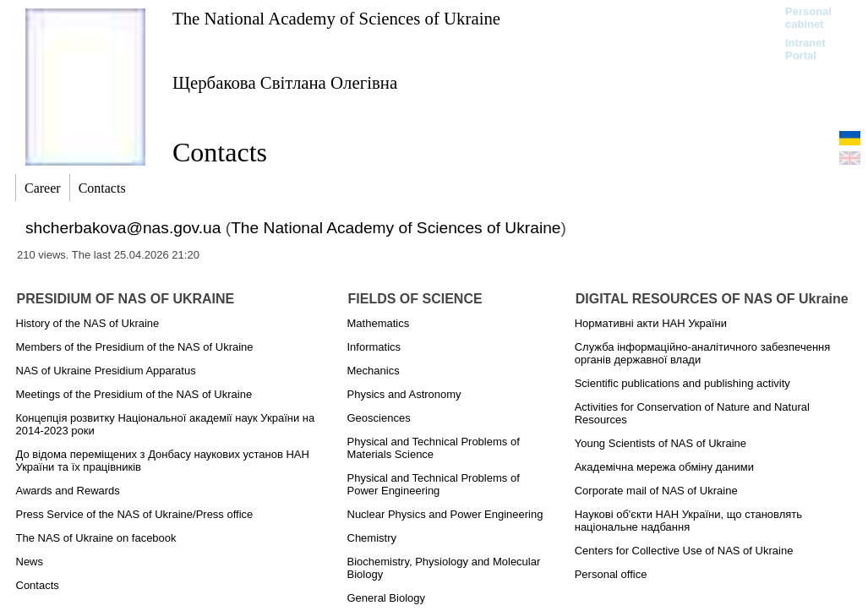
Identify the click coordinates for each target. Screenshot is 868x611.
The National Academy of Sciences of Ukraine (336, 18)
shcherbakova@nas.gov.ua (123, 228)
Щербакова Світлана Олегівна (285, 82)
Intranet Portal (805, 49)
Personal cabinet (808, 18)
